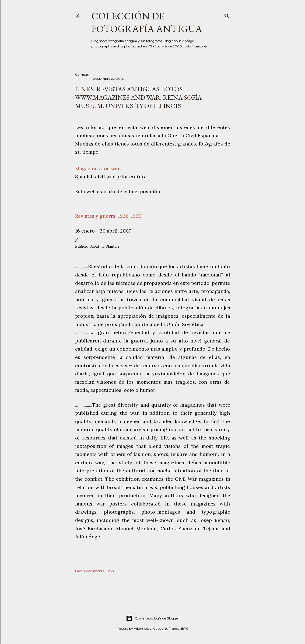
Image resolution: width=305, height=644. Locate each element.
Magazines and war (97, 169)
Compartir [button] (83, 75)
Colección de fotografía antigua (147, 22)
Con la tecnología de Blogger (152, 618)
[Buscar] (227, 15)
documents (95, 571)
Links (110, 571)
